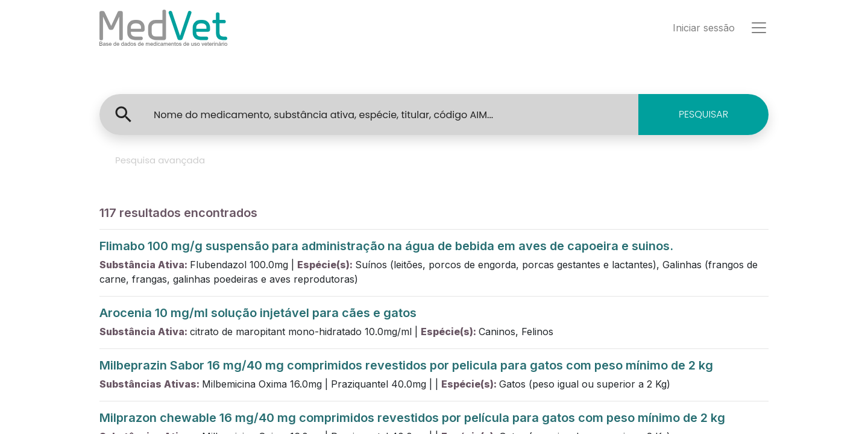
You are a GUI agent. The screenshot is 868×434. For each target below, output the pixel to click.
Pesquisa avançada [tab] (160, 160)
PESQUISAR (703, 114)
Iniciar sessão (704, 28)
